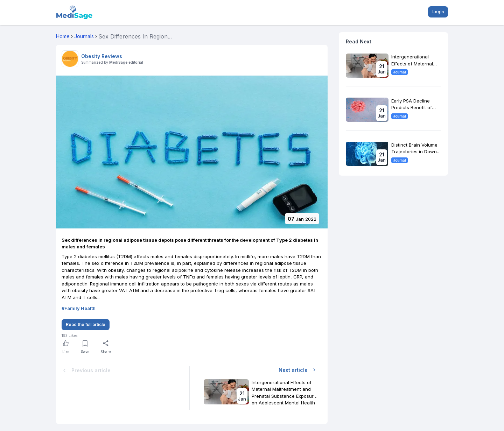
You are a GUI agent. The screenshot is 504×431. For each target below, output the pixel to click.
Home (63, 36)
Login (438, 12)
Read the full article (86, 324)
